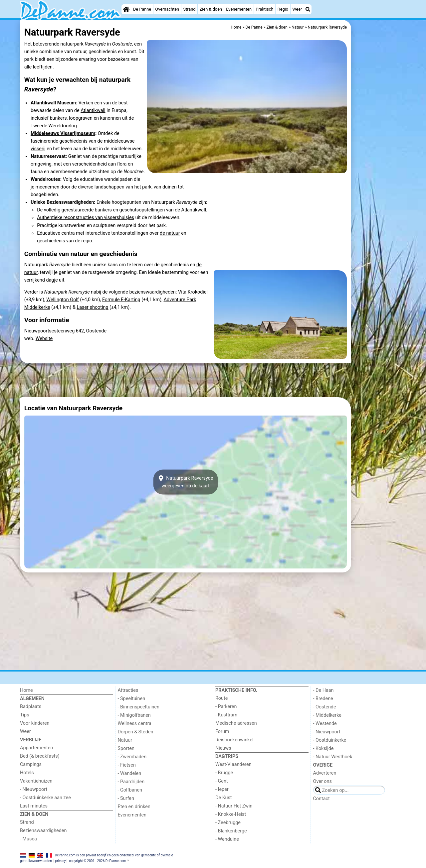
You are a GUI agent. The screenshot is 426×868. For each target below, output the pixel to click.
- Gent (222, 781)
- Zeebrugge (228, 823)
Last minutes (34, 806)
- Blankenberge (231, 831)
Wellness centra (135, 724)
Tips (25, 715)
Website (44, 339)
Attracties (128, 690)
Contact (321, 799)
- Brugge (224, 773)
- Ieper (222, 789)
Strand (189, 9)
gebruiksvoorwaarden (36, 861)
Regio (283, 9)
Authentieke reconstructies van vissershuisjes (86, 218)
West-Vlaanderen (233, 764)
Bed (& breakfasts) (40, 756)
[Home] (126, 9)
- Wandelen (130, 773)
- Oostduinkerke (330, 740)
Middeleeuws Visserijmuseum (63, 133)
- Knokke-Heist (231, 814)
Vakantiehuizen (36, 781)
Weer (297, 9)
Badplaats (31, 707)
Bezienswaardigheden (43, 831)
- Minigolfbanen (134, 715)
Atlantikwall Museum (53, 103)
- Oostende (325, 707)
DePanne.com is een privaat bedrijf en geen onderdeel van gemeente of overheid (114, 855)
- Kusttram (226, 715)
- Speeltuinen (132, 699)
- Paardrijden (131, 782)
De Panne (142, 9)
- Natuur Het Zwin (234, 806)
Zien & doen (211, 9)
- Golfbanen (130, 790)
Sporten (126, 748)
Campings (31, 764)
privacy (61, 861)
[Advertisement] (379, 173)
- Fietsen (127, 765)
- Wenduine (227, 839)
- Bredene (323, 699)
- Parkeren (226, 707)
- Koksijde (323, 748)
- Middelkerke (327, 715)
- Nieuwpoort (34, 789)
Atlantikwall (93, 111)
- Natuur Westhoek (333, 757)
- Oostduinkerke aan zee (45, 798)
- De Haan (323, 690)
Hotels (27, 773)
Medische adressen (236, 723)
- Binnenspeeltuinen (139, 707)
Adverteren (325, 773)
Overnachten (167, 9)
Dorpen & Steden (136, 732)
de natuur (170, 233)
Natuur (125, 740)
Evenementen (239, 9)
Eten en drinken (134, 807)
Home (26, 690)
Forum (222, 732)
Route (221, 698)
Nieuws (223, 748)
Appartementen (36, 748)
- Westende (325, 724)
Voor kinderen (35, 723)
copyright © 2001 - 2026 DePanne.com (98, 861)
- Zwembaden (132, 757)
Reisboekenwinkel (234, 740)
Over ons (322, 781)
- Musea (28, 839)
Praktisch (264, 9)
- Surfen (126, 798)
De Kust (224, 798)
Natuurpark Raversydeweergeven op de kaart (186, 482)
